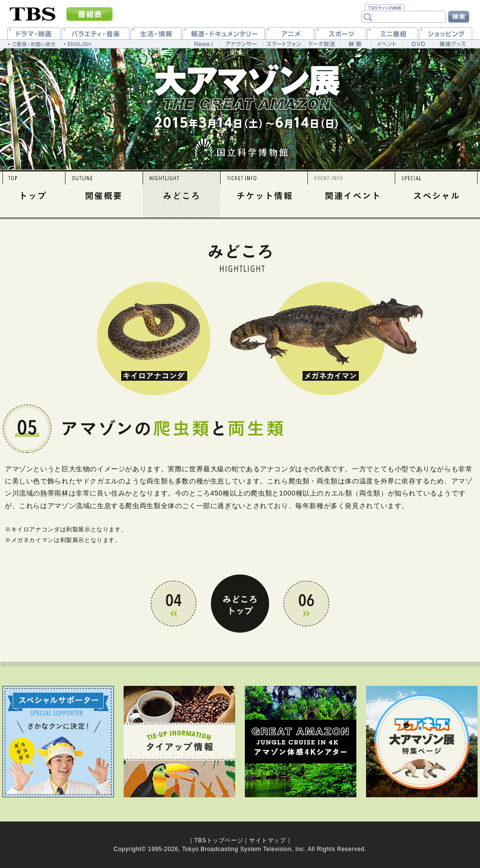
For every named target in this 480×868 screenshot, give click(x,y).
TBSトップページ (218, 840)
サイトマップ (268, 840)
